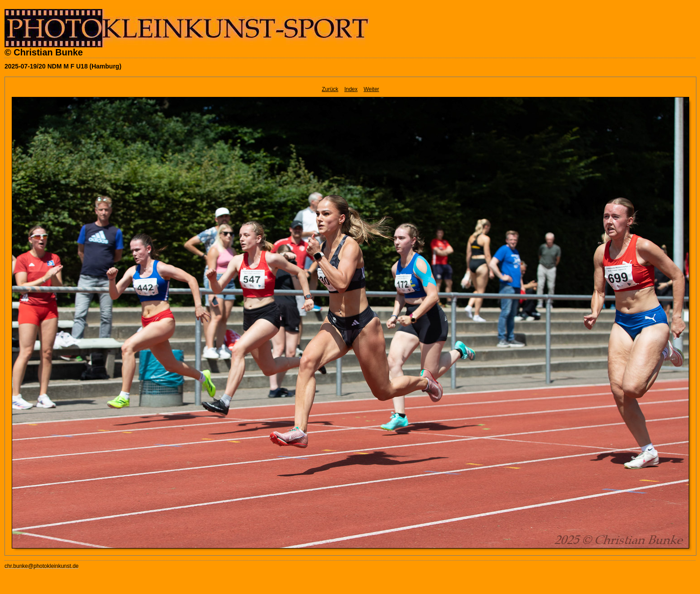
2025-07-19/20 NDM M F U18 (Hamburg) (63, 66)
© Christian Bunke (44, 52)
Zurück (330, 89)
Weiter (371, 89)
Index (351, 89)
